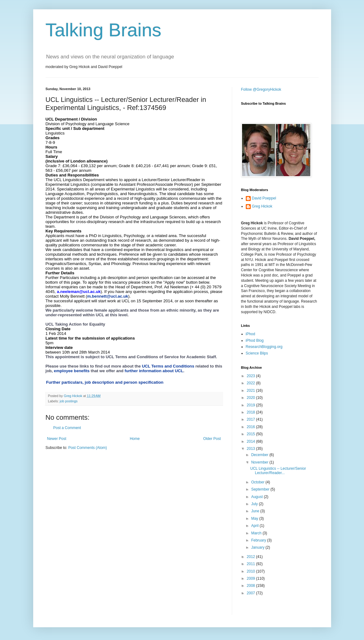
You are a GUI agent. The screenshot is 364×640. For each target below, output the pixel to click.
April (255, 526)
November (260, 462)
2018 (251, 412)
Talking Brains (104, 30)
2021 (251, 391)
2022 (251, 383)
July (255, 504)
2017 (251, 419)
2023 (251, 376)
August (257, 497)
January (258, 547)
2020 (251, 398)
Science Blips (257, 353)
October (258, 482)
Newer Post (57, 439)
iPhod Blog (255, 341)
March (257, 533)
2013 (251, 449)
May (255, 519)
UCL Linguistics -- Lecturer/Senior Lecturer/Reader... (278, 471)
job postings (69, 401)
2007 (251, 593)
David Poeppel (264, 198)
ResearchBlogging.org (264, 347)
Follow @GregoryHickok (261, 89)
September (261, 489)
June (256, 511)
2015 (251, 434)
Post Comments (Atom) (88, 448)
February (259, 540)
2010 (251, 571)
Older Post (212, 439)
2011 (251, 564)
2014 (251, 441)
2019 (251, 405)
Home (135, 439)
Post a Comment (67, 428)
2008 (251, 586)
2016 (251, 427)
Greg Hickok (262, 206)
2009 (251, 578)
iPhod (251, 334)
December (260, 455)
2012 (251, 557)
